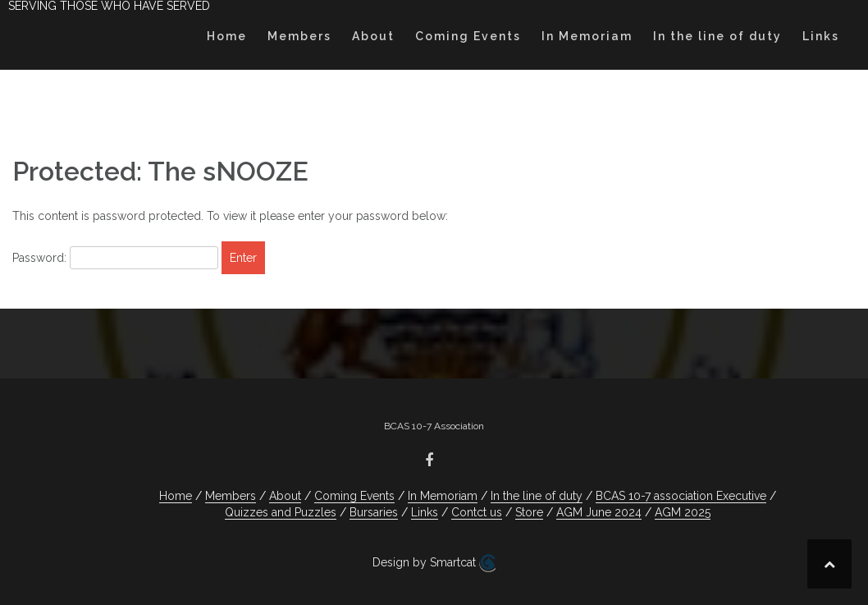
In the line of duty (717, 36)
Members (299, 36)
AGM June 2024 (599, 512)
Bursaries (374, 512)
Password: (115, 258)
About (373, 36)
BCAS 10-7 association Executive (681, 496)
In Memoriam (587, 36)
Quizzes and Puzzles (281, 512)
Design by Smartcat (434, 563)
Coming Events (468, 36)
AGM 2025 (683, 512)
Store (529, 512)
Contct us (477, 512)
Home (227, 36)
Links (821, 36)
